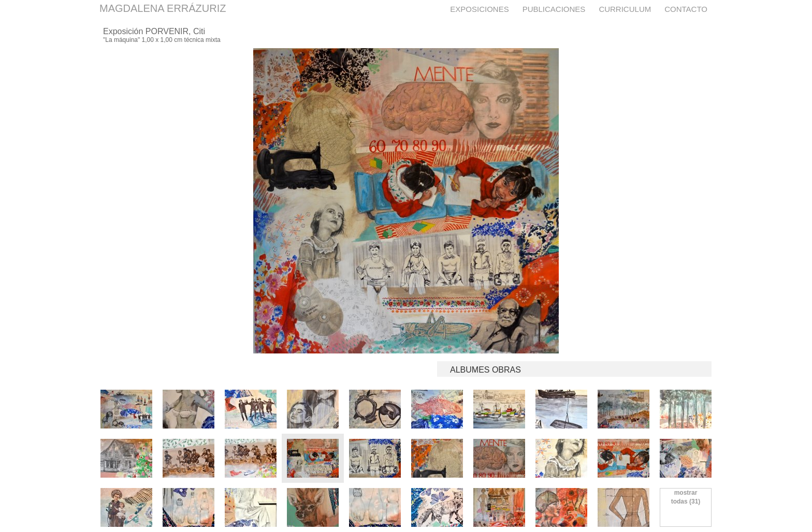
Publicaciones (554, 9)
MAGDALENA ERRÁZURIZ (163, 8)
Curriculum (625, 9)
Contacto (686, 9)
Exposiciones (479, 9)
